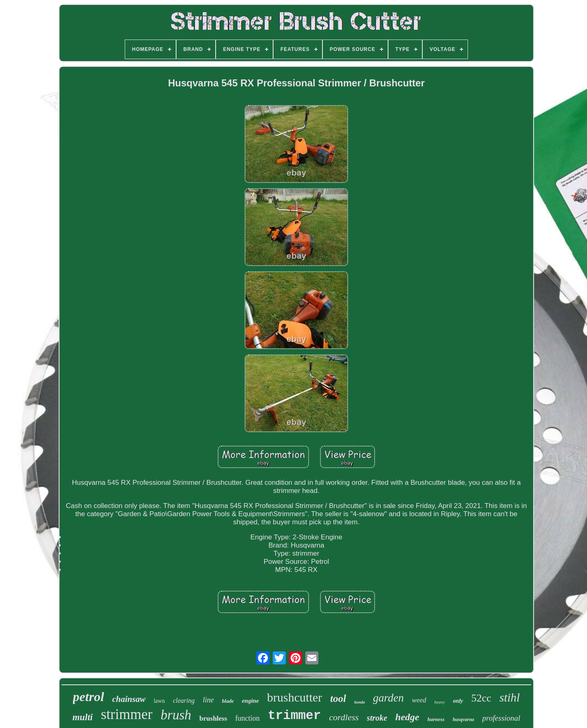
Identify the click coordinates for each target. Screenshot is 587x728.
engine (250, 701)
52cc (481, 698)
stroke (377, 718)
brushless (213, 718)
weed (419, 700)
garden (388, 698)
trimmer (294, 716)
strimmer (127, 714)
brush (176, 715)
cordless (344, 717)
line (209, 700)
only (458, 701)
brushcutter (295, 697)
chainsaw (129, 699)
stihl (510, 697)
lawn (159, 701)
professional (501, 718)
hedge (407, 717)
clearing (184, 701)
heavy (440, 702)
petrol (88, 697)
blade (228, 701)
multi (83, 717)
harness (436, 719)
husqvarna (463, 719)
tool (338, 698)
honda (360, 702)
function (247, 718)
